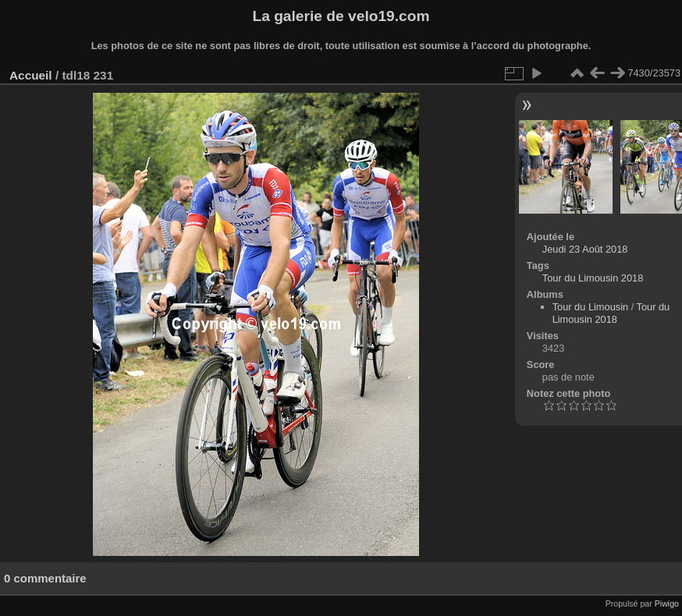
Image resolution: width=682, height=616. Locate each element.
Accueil (31, 75)
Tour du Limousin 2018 (593, 278)
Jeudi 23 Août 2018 (585, 249)
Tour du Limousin (590, 307)
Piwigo (667, 604)
